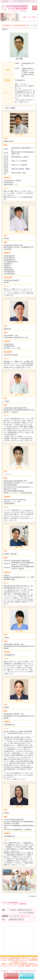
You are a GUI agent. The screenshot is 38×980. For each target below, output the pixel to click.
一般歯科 (3, 964)
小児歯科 (10, 964)
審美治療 (31, 964)
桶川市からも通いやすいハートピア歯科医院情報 (23, 960)
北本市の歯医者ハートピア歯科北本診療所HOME (14, 25)
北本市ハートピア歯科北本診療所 (10, 958)
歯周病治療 (24, 964)
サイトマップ (23, 962)
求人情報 (15, 962)
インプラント (12, 966)
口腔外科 (35, 966)
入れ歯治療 (21, 966)
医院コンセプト (26, 958)
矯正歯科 (28, 966)
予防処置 (16, 964)
